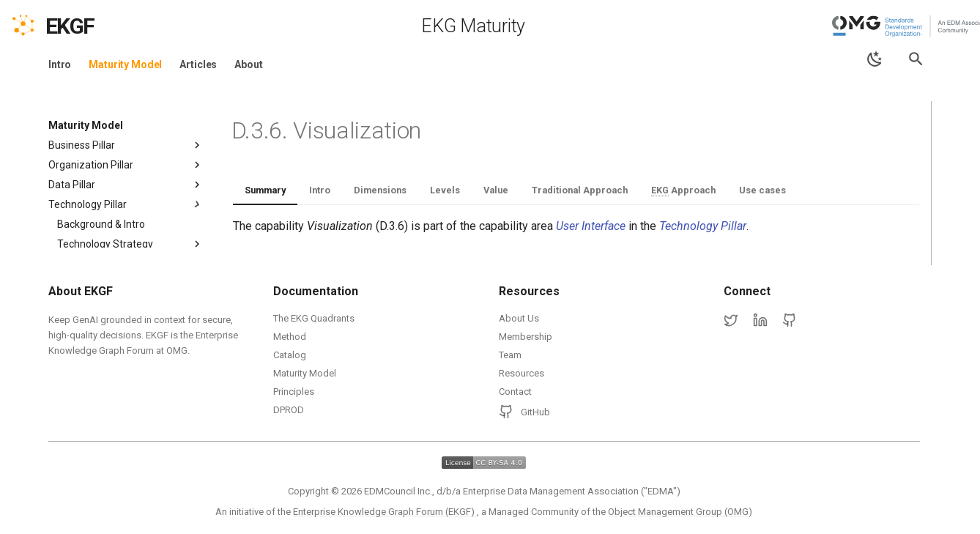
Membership (526, 337)
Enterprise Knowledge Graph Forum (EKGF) (385, 512)
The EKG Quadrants (314, 318)
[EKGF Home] (83, 26)
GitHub (524, 412)
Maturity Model (125, 64)
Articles (198, 64)
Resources (521, 373)
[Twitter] (731, 321)
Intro (60, 64)
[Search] (916, 59)
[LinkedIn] (760, 321)
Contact (515, 392)
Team (510, 355)
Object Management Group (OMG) (680, 512)
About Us (519, 318)
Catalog (290, 355)
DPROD (289, 410)
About (248, 64)
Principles (294, 392)
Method (290, 337)
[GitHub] (790, 321)
